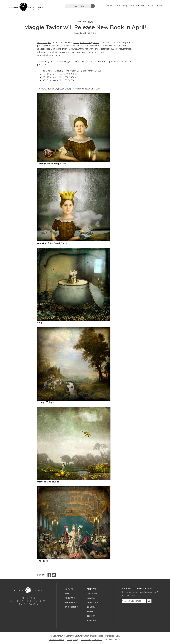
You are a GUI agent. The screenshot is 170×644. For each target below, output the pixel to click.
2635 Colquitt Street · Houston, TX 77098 (28, 601)
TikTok (90, 612)
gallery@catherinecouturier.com (52, 55)
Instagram (92, 603)
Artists (117, 6)
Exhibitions (146, 6)
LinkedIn (91, 598)
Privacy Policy (73, 640)
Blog (125, 6)
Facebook (92, 594)
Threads (91, 607)
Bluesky (91, 616)
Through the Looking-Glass (86, 43)
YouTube (91, 620)
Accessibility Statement (92, 640)
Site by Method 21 (113, 640)
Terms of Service (57, 640)
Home (110, 6)
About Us (133, 6)
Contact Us (160, 6)
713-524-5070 (28, 598)
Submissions (71, 607)
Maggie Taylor (44, 43)
